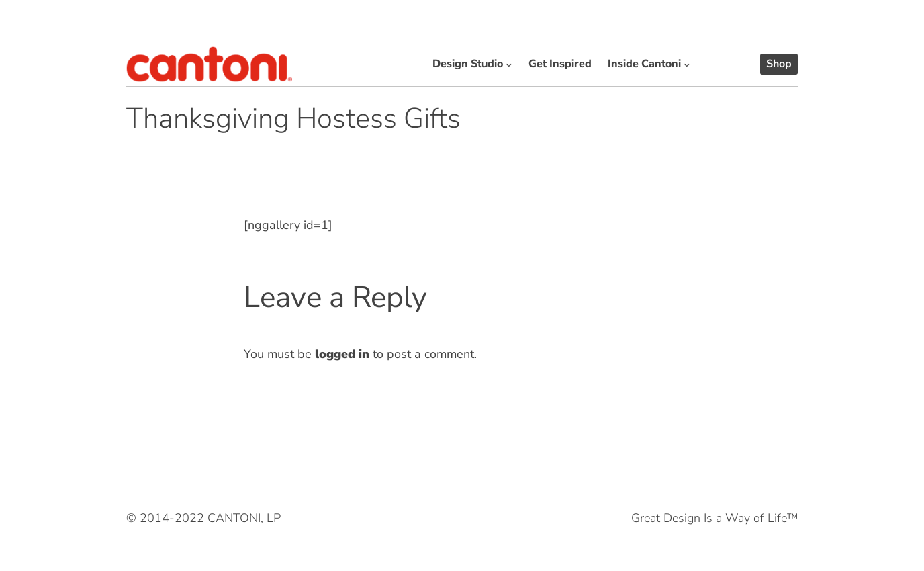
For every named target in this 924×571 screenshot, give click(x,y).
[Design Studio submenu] (509, 64)
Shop (779, 64)
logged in (342, 354)
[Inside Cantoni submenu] (687, 64)
